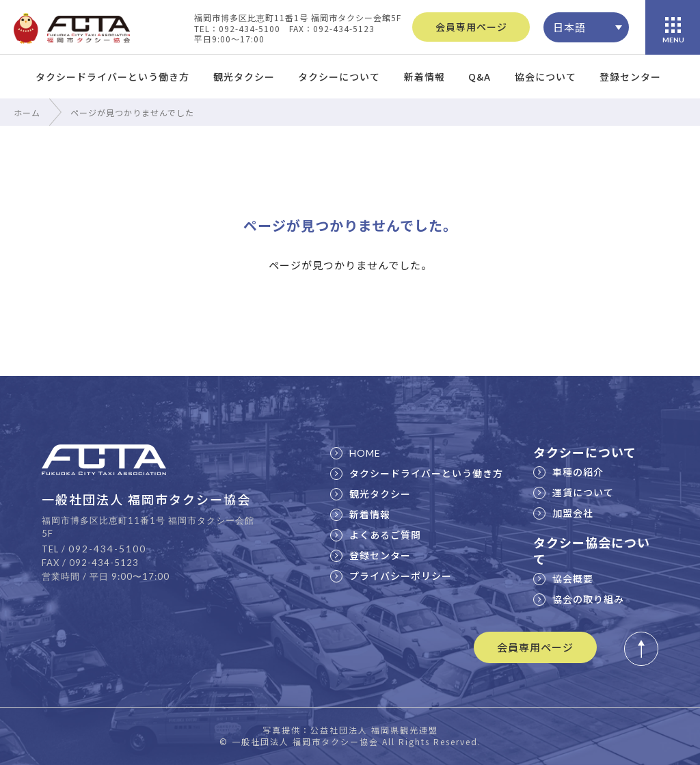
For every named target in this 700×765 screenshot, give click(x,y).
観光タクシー (244, 77)
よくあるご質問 (376, 535)
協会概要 (563, 578)
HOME (355, 453)
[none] (586, 27)
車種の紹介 (568, 472)
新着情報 (425, 77)
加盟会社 (563, 513)
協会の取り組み (579, 599)
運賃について (574, 492)
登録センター (630, 77)
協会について (546, 77)
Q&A (480, 77)
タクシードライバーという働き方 (112, 77)
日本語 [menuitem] (569, 27)
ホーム (27, 112)
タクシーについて (339, 77)
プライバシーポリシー (391, 576)
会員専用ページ (471, 27)
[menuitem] (586, 27)
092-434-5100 (107, 549)
